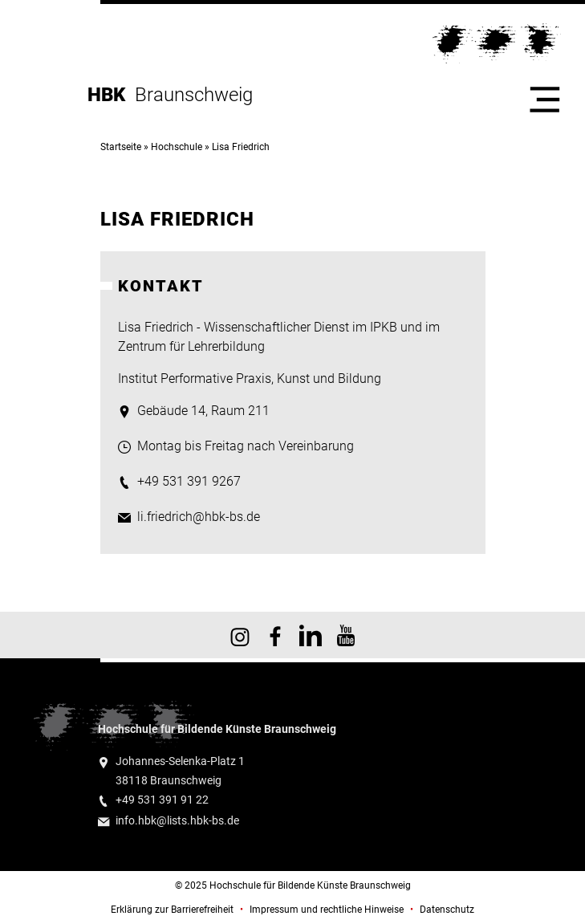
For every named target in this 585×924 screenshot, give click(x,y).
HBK (111, 95)
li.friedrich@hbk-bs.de (199, 517)
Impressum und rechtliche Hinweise (327, 910)
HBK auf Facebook (275, 635)
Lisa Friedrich (241, 147)
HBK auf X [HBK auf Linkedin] (311, 635)
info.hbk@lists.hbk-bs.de (177, 821)
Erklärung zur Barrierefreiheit (172, 910)
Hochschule (177, 147)
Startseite (121, 147)
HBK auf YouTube (346, 635)
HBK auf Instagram (240, 635)
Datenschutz (447, 910)
